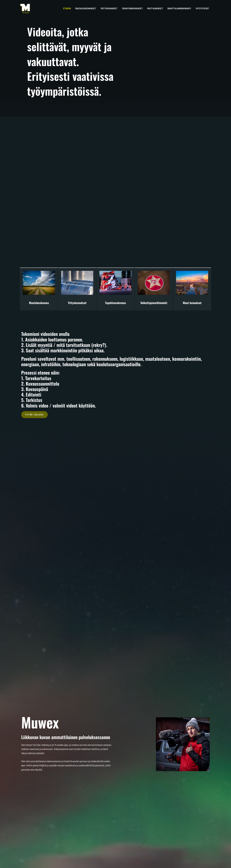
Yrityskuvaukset (77, 303)
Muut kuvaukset (192, 303)
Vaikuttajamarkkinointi (154, 303)
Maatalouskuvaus (39, 303)
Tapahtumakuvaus (115, 303)
